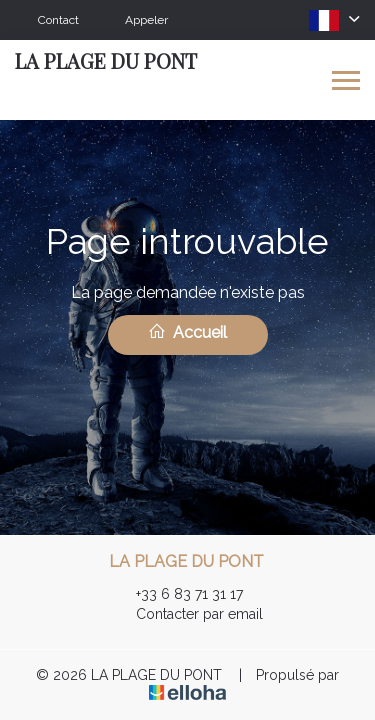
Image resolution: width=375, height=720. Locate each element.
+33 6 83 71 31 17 (178, 594)
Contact (58, 20)
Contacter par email (188, 614)
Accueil (187, 332)
